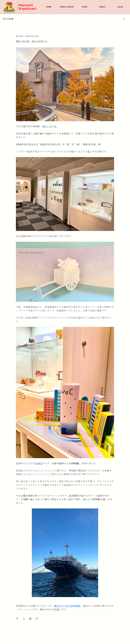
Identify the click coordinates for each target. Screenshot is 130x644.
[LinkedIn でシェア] (30, 619)
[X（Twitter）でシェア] (24, 619)
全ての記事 (8, 19)
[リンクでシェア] (37, 619)
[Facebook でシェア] (17, 619)
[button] (124, 19)
